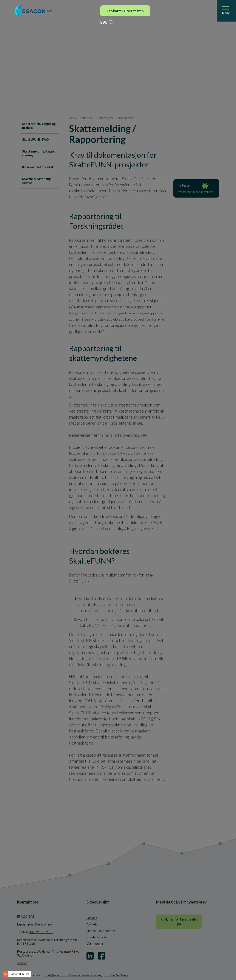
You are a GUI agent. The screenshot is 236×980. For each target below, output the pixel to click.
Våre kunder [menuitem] (95, 944)
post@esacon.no (40, 924)
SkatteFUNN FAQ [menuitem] (35, 139)
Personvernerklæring (86, 975)
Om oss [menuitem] (92, 918)
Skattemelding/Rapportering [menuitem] (39, 153)
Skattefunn (86, 118)
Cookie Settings (116, 975)
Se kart (22, 963)
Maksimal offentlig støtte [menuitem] (36, 181)
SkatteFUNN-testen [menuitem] (101, 931)
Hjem (72, 118)
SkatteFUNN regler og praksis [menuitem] (39, 126)
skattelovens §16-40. (129, 435)
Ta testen (196, 189)
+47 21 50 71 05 (41, 932)
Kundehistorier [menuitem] (97, 937)
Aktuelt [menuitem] (92, 924)
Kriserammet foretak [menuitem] (38, 167)
